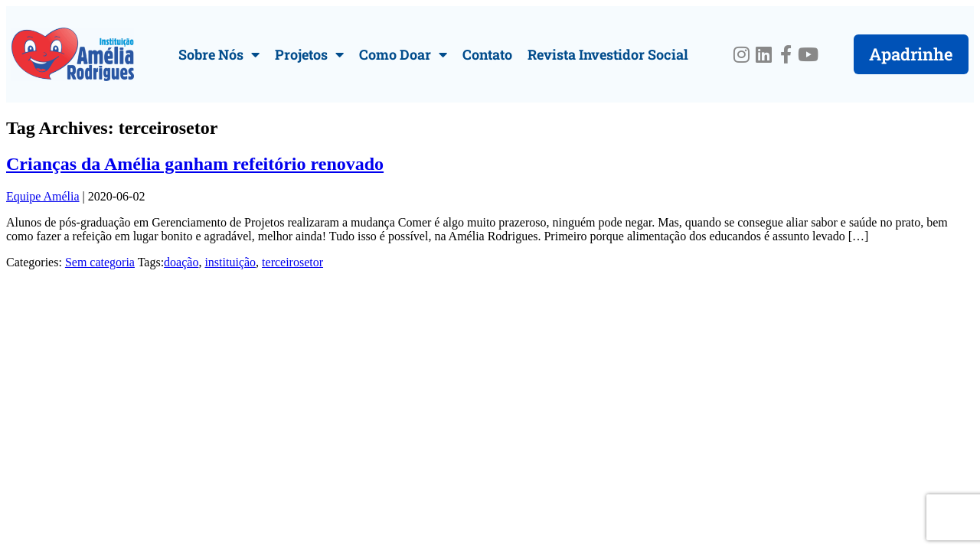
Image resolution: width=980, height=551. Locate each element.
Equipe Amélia (43, 196)
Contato (487, 54)
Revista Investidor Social (608, 54)
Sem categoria (100, 262)
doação (181, 262)
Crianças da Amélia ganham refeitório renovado (195, 164)
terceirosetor (292, 262)
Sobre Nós (219, 54)
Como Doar (403, 54)
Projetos (309, 54)
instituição (230, 262)
